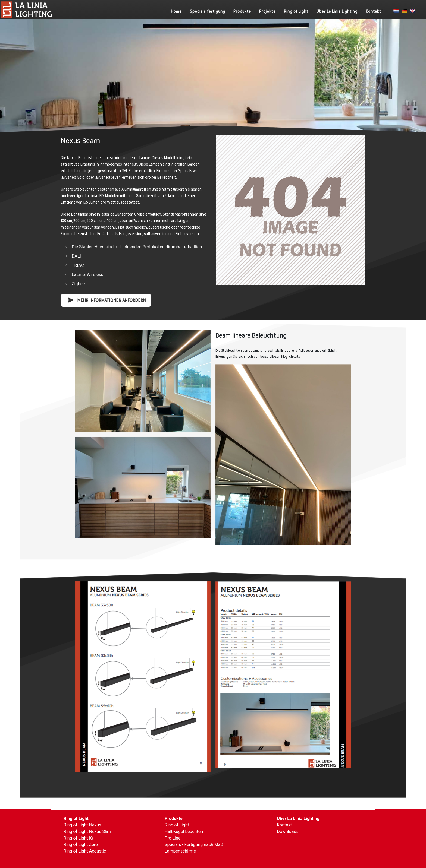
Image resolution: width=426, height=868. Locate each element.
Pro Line (173, 838)
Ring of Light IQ (78, 838)
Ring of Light (296, 11)
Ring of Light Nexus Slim (87, 831)
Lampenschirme (180, 851)
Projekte (267, 11)
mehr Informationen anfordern (107, 300)
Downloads (288, 831)
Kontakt (373, 11)
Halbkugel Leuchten (184, 831)
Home (176, 11)
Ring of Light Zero (81, 845)
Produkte (242, 11)
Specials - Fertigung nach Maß (194, 845)
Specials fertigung (208, 11)
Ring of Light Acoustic (85, 851)
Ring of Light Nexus (82, 825)
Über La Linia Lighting (337, 11)
